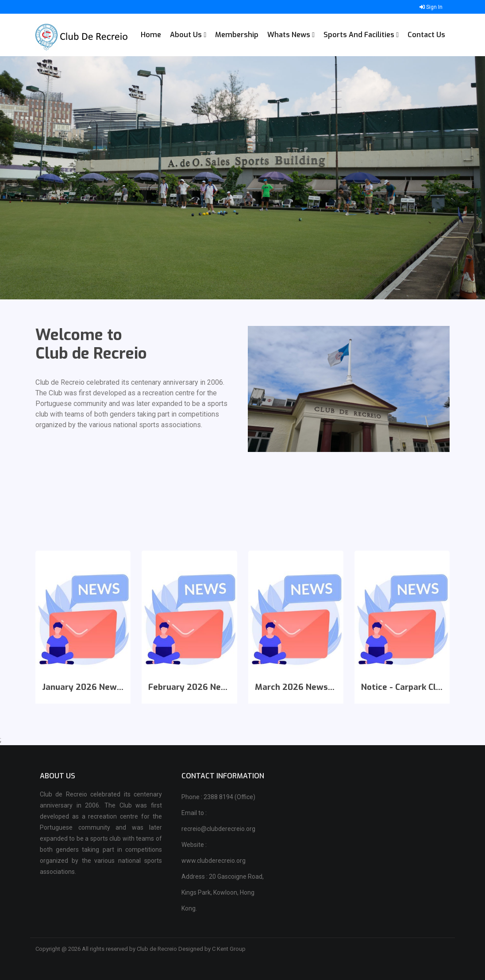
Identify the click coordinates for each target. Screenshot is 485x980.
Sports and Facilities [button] (361, 35)
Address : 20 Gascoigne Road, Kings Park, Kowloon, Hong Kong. (223, 892)
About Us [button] (188, 35)
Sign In (431, 7)
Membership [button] (237, 35)
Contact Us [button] (426, 35)
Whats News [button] (291, 35)
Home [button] (151, 35)
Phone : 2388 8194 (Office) (218, 797)
